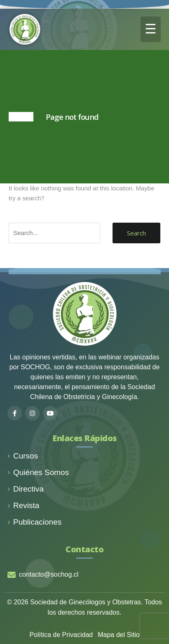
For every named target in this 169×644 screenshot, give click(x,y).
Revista (23, 505)
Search (136, 233)
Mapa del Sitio (119, 635)
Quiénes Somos (38, 472)
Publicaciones (34, 522)
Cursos (23, 456)
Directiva (26, 489)
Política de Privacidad (61, 635)
